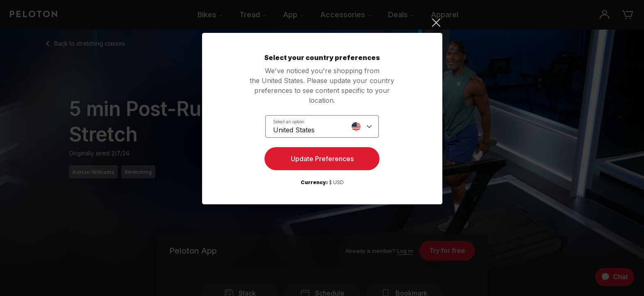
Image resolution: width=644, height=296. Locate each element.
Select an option (289, 122)
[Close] (322, 23)
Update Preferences (322, 159)
